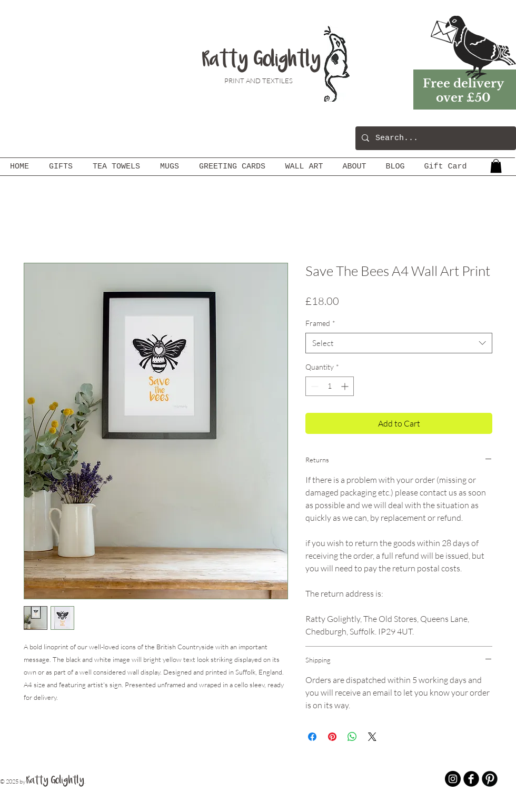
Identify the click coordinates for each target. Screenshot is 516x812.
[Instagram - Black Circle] (453, 779)
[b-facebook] (471, 779)
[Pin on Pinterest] (332, 737)
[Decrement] (314, 386)
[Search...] (435, 138)
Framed (320, 323)
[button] (496, 166)
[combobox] (399, 343)
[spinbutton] (330, 386)
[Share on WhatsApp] (352, 737)
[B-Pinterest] (490, 779)
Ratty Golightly (261, 61)
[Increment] (346, 386)
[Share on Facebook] (312, 737)
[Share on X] (372, 737)
